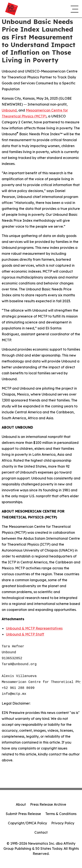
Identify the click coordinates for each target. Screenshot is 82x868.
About (21, 804)
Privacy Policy (63, 823)
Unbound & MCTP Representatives (34, 628)
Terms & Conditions (61, 814)
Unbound (9, 110)
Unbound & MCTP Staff (25, 634)
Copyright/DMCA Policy (27, 823)
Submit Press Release (23, 814)
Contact (41, 832)
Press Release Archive (48, 804)
